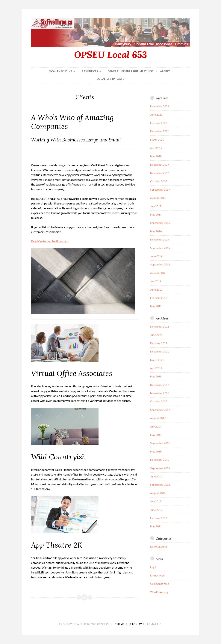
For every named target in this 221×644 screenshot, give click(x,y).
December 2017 (160, 165)
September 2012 (160, 264)
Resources (90, 71)
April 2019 (156, 148)
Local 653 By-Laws (111, 79)
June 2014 (156, 256)
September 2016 (160, 223)
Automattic (152, 624)
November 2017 (160, 173)
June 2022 (156, 115)
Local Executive (60, 71)
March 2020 (157, 140)
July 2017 (156, 206)
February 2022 (159, 123)
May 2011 (156, 306)
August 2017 (158, 198)
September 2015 (160, 248)
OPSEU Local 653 (111, 55)
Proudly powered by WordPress (84, 624)
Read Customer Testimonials (49, 241)
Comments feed (160, 584)
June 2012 (156, 290)
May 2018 (156, 156)
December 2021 (160, 131)
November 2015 (160, 239)
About (165, 71)
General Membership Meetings (131, 71)
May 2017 (156, 215)
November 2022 (160, 106)
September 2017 (160, 190)
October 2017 (159, 181)
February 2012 (159, 298)
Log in (154, 567)
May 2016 (156, 231)
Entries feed (157, 575)
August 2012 (158, 273)
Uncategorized (159, 547)
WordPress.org (159, 592)
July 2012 (156, 281)
